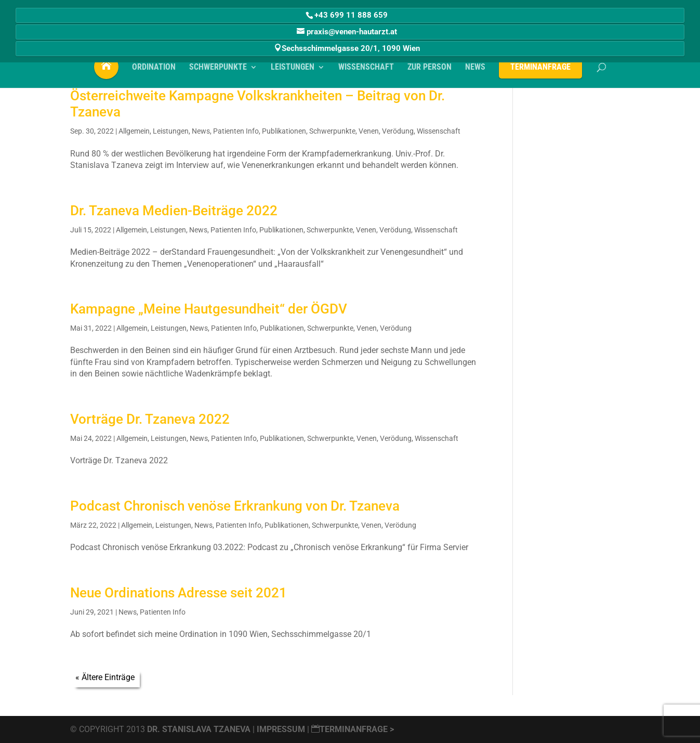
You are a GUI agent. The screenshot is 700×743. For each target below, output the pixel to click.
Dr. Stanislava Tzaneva (199, 729)
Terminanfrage (540, 70)
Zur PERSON (430, 71)
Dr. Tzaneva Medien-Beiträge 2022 (174, 211)
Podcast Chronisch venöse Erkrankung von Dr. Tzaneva (235, 506)
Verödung (398, 131)
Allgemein (134, 131)
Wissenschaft (439, 131)
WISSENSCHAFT (366, 71)
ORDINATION (154, 71)
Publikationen (284, 131)
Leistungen (171, 131)
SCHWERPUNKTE (218, 71)
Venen (369, 131)
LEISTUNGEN (293, 71)
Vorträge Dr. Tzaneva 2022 (150, 419)
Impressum (282, 729)
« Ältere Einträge (105, 677)
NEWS (475, 71)
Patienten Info (236, 131)
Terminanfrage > (353, 729)
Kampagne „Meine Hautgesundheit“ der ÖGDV (209, 309)
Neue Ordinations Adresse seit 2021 (179, 593)
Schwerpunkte (332, 131)
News (201, 131)
